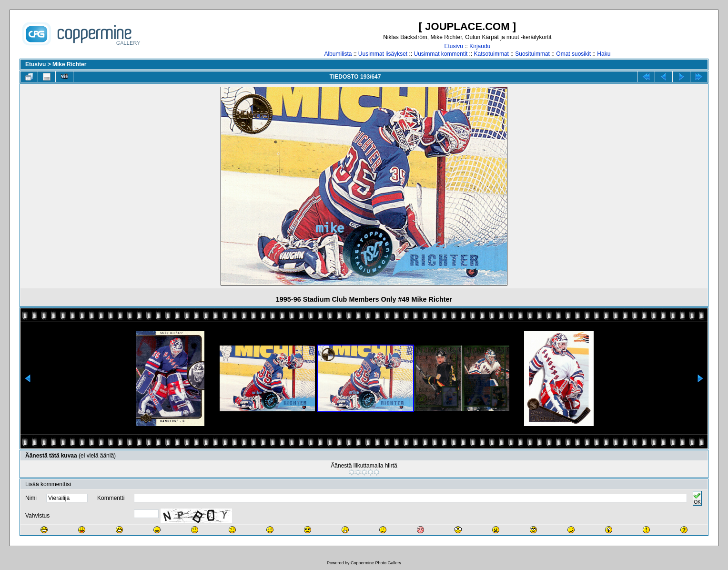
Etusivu (454, 46)
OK (697, 498)
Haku (604, 54)
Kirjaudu (480, 46)
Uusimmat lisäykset (383, 54)
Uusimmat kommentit (441, 54)
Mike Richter (69, 64)
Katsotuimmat (491, 54)
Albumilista (338, 54)
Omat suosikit (573, 54)
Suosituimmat (532, 54)
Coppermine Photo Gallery (376, 563)
